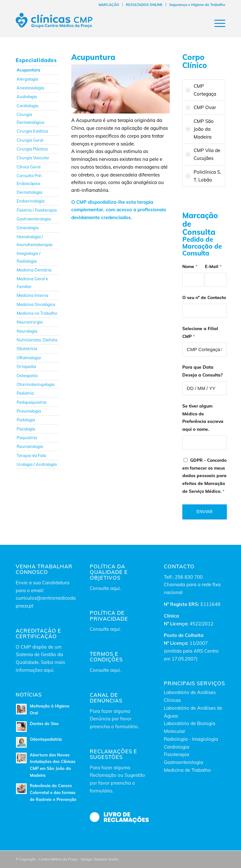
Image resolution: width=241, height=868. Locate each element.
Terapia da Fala (31, 455)
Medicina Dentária (34, 270)
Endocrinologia (31, 201)
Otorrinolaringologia (36, 384)
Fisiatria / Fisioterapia (37, 210)
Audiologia (27, 97)
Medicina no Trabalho (37, 313)
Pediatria (25, 393)
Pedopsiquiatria (32, 402)
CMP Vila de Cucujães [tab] (203, 154)
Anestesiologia (30, 88)
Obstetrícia (27, 349)
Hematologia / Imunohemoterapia (35, 241)
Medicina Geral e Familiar (32, 283)
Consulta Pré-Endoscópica (30, 179)
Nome (190, 266)
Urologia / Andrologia (37, 464)
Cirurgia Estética (32, 131)
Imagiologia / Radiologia (29, 257)
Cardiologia (27, 106)
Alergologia (27, 79)
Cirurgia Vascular (33, 158)
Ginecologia (28, 228)
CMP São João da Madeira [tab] (200, 129)
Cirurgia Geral (30, 140)
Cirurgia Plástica (32, 149)
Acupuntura (28, 70)
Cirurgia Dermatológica (30, 118)
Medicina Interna (32, 295)
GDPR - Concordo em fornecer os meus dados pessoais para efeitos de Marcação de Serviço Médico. (204, 476)
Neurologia (27, 331)
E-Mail (213, 266)
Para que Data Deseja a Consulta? (202, 371)
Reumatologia (30, 446)
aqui (115, 588)
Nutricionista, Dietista (37, 340)
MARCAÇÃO (109, 5)
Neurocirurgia (30, 322)
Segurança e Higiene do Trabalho (197, 5)
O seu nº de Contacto (204, 297)
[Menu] (217, 23)
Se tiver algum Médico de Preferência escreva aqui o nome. (203, 417)
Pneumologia (29, 411)
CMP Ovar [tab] (201, 107)
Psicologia (26, 429)
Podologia (26, 420)
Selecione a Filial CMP (200, 332)
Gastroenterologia (34, 219)
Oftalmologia (29, 358)
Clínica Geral (29, 167)
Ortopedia (26, 366)
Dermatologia (29, 192)
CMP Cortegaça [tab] (201, 90)
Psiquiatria (27, 438)
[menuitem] (109, 5)
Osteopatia (27, 376)
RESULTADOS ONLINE (144, 5)
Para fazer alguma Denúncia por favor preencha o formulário (114, 719)
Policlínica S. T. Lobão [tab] (203, 176)
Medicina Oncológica (36, 304)
